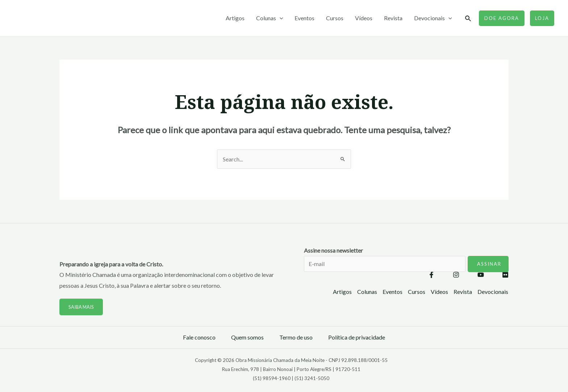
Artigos (235, 18)
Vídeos (364, 18)
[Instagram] (456, 275)
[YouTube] (481, 275)
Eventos (304, 18)
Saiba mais (82, 307)
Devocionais (433, 18)
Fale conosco (199, 337)
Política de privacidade (357, 337)
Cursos (335, 18)
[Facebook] (431, 275)
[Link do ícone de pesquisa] (468, 19)
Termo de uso (296, 337)
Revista (393, 18)
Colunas (270, 18)
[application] (280, 18)
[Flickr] (505, 275)
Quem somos (247, 337)
